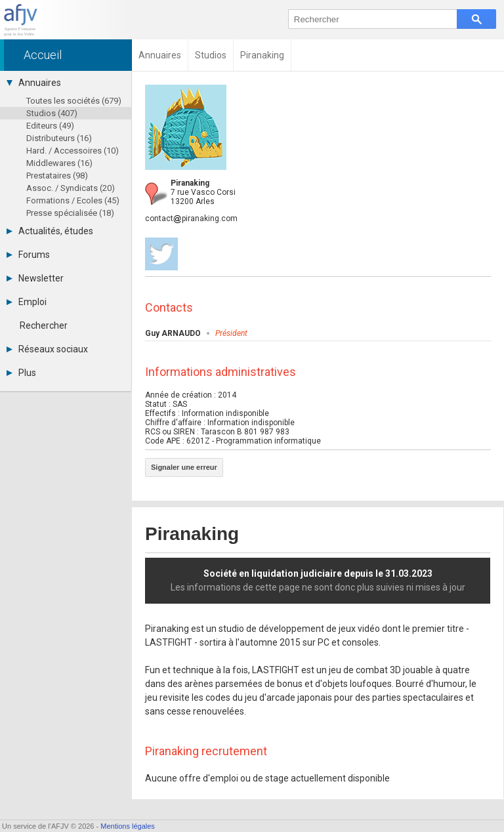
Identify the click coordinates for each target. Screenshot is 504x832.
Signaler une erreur (184, 467)
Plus (21, 373)
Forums (28, 255)
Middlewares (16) (59, 163)
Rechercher (44, 325)
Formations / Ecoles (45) (73, 200)
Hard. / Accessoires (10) (73, 151)
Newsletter (35, 278)
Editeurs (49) (50, 126)
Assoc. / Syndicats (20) (71, 188)
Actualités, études (50, 231)
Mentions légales (128, 826)
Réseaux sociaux (47, 349)
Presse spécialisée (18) (70, 213)
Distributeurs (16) (59, 138)
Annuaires (34, 83)
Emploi (27, 302)
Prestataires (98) (57, 176)
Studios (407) (52, 113)
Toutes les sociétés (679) (74, 101)
